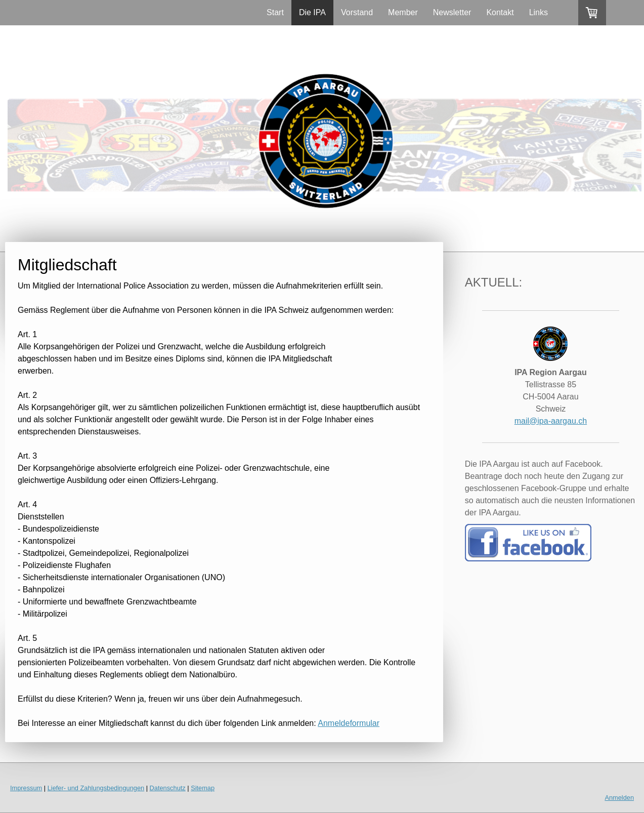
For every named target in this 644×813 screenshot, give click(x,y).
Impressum (26, 788)
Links (539, 12)
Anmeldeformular (349, 723)
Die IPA (312, 12)
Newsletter (452, 12)
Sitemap (203, 788)
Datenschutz (168, 788)
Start (275, 12)
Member (403, 12)
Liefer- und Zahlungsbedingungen (96, 788)
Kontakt (500, 12)
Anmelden (619, 798)
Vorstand (357, 12)
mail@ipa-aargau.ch (551, 421)
